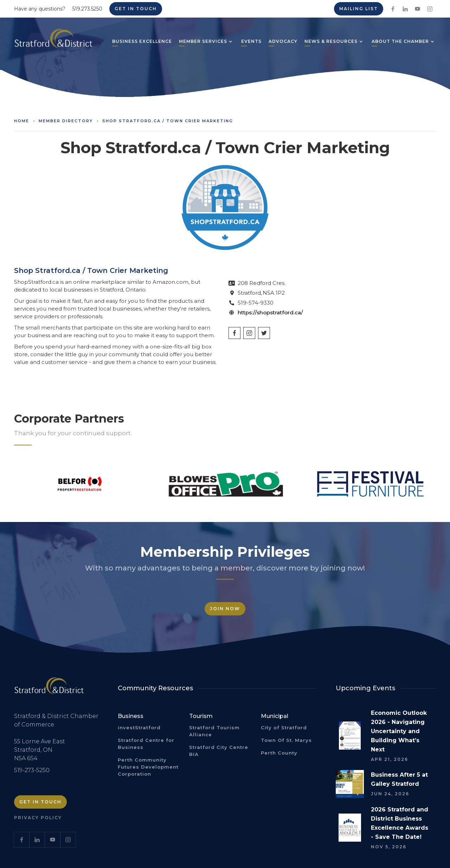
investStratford (139, 727)
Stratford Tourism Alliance (214, 731)
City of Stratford (284, 727)
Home (22, 121)
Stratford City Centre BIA (219, 751)
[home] (54, 41)
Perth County (279, 753)
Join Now (225, 609)
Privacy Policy (38, 818)
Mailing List (359, 9)
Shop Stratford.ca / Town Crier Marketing (168, 121)
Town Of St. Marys (286, 740)
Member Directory (66, 121)
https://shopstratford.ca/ (270, 312)
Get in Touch (136, 9)
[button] (203, 42)
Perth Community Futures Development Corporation (148, 767)
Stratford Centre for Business (146, 744)
